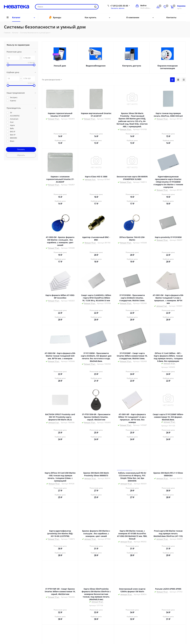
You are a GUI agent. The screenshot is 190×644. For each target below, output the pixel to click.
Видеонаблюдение (96, 66)
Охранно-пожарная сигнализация (168, 67)
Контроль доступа (132, 66)
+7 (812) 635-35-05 (119, 6)
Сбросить (21, 155)
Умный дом (60, 66)
